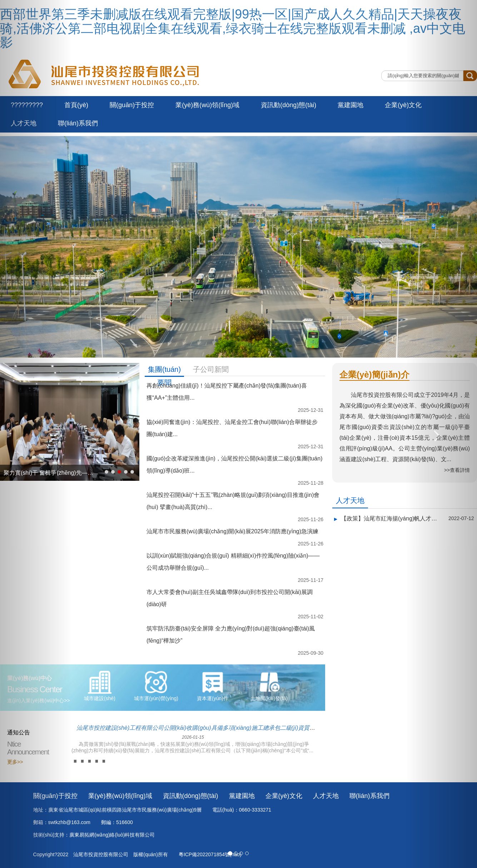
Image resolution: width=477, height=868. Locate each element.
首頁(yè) (76, 105)
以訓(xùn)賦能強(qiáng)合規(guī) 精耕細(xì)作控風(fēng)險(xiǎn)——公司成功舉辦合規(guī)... (233, 562)
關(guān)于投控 (132, 105)
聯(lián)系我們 (78, 123)
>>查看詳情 (457, 470)
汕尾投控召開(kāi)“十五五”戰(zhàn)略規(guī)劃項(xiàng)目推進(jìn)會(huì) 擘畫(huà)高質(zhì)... (233, 501)
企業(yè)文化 (403, 105)
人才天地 (350, 500)
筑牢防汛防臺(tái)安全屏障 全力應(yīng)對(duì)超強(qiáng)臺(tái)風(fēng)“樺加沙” (231, 635)
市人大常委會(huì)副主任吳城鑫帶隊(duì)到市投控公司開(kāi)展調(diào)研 (230, 598)
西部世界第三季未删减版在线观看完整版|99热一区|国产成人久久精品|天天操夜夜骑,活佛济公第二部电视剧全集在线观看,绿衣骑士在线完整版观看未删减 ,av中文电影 (233, 28)
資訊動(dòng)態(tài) (289, 105)
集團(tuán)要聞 (164, 371)
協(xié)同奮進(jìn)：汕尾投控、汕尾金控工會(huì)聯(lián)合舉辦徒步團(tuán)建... (232, 428)
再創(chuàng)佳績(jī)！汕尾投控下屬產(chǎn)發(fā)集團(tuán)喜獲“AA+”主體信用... (227, 392)
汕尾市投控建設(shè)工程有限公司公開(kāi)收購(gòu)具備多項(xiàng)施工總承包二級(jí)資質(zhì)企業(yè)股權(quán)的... (193, 731)
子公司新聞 (211, 369)
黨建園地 (351, 105)
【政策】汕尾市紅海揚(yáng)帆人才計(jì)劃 (389, 518)
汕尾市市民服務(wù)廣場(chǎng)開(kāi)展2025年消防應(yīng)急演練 (232, 531)
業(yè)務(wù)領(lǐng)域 (207, 105)
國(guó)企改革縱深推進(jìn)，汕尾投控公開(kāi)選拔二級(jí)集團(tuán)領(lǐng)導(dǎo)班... (234, 465)
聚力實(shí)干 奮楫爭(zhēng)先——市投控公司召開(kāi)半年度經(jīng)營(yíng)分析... (49, 473)
